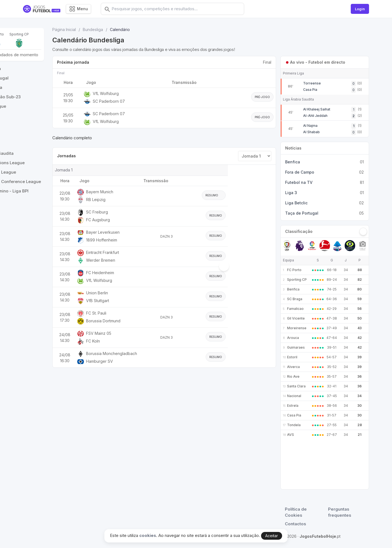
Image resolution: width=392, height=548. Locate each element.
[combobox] (181, 9)
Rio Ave (293, 376)
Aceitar (272, 536)
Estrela (293, 406)
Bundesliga (141, 29)
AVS (291, 435)
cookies (148, 535)
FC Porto (294, 270)
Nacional (294, 396)
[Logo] (42, 9)
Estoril (292, 357)
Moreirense (297, 328)
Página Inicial (112, 29)
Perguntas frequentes (340, 512)
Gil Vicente (296, 318)
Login (360, 9)
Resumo (260, 195)
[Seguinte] (363, 231)
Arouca (293, 338)
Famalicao (295, 309)
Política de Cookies (296, 512)
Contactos (296, 524)
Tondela (294, 425)
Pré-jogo (262, 97)
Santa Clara (296, 386)
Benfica (293, 289)
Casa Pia (294, 415)
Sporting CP (297, 280)
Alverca (293, 367)
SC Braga (295, 299)
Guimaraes (296, 347)
